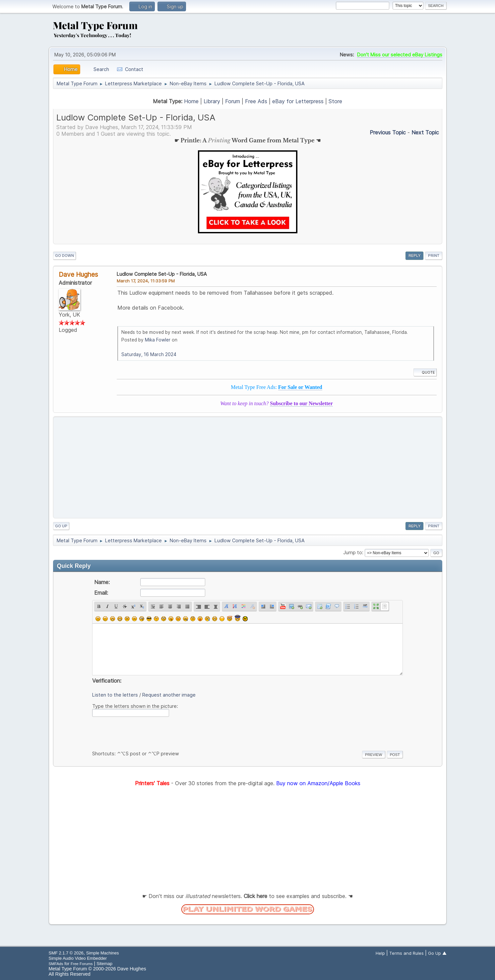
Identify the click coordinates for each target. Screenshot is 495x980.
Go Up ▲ (437, 953)
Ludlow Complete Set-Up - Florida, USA (162, 274)
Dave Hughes (78, 274)
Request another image (169, 695)
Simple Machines (103, 953)
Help (380, 953)
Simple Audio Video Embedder (78, 958)
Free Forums (82, 964)
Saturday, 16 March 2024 (149, 354)
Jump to (353, 552)
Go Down (64, 256)
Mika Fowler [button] (158, 340)
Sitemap (104, 964)
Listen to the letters (115, 695)
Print (434, 256)
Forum (233, 101)
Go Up (61, 526)
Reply (414, 256)
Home (191, 101)
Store (335, 101)
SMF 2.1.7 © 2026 (66, 953)
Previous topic (388, 132)
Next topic (425, 132)
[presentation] (143, 732)
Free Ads (256, 101)
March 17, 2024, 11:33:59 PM (146, 281)
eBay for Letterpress (298, 101)
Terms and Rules (406, 953)
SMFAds (56, 964)
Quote (425, 372)
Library (212, 101)
